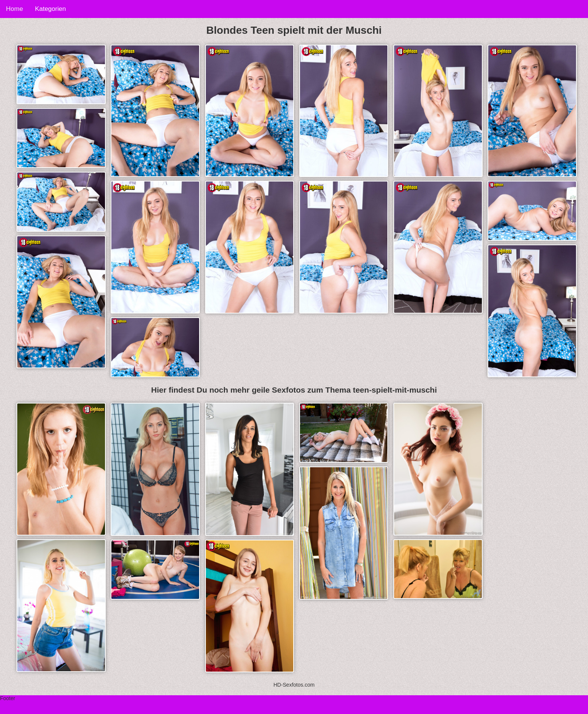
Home (14, 9)
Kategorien (50, 9)
